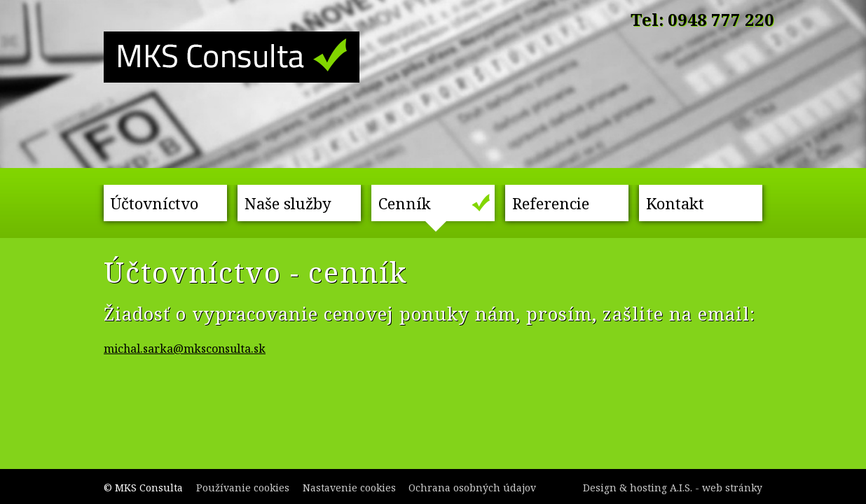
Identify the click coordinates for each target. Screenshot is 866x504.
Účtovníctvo (154, 203)
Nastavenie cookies (349, 488)
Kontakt (675, 203)
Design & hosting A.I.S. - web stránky (673, 488)
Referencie (551, 203)
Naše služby (288, 203)
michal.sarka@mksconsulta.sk (185, 349)
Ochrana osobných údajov (472, 488)
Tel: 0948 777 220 (702, 19)
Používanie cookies (243, 488)
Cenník (405, 203)
